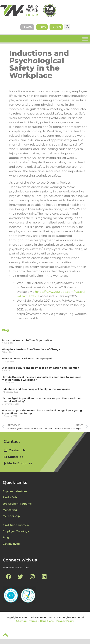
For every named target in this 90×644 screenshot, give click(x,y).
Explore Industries (15, 491)
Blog (5, 330)
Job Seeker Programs (17, 504)
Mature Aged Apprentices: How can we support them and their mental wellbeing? (42, 400)
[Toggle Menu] (85, 39)
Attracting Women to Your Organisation (27, 340)
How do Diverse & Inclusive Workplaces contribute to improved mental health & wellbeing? (42, 378)
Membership (11, 516)
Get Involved (11, 544)
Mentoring (10, 510)
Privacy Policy (65, 621)
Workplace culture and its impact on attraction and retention (40, 368)
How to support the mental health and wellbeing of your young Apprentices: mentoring (42, 412)
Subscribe (13, 457)
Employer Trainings (16, 531)
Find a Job (10, 497)
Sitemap (21, 621)
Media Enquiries (18, 463)
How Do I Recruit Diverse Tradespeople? (27, 358)
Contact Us (15, 450)
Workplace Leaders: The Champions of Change (31, 349)
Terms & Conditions (41, 621)
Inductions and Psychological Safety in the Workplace (36, 389)
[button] (67, 27)
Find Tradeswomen (16, 525)
